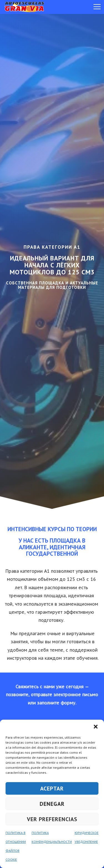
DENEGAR (52, 804)
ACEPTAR (52, 789)
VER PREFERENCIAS (52, 819)
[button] (96, 727)
